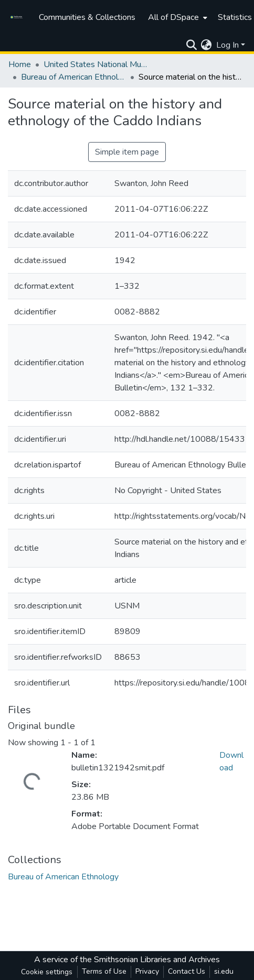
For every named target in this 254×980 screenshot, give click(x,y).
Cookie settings (47, 972)
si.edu (224, 971)
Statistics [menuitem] (235, 17)
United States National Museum (96, 64)
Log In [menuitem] (227, 45)
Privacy (147, 971)
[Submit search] (191, 45)
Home (20, 64)
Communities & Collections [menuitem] (87, 17)
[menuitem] (177, 17)
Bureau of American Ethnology (73, 77)
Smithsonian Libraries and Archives (157, 960)
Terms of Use (104, 971)
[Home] (18, 17)
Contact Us (187, 971)
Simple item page (127, 152)
